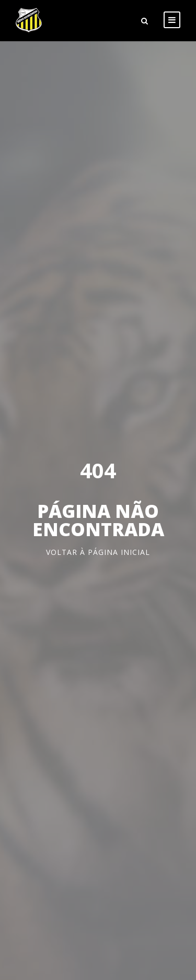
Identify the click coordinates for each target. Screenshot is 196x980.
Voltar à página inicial (98, 552)
